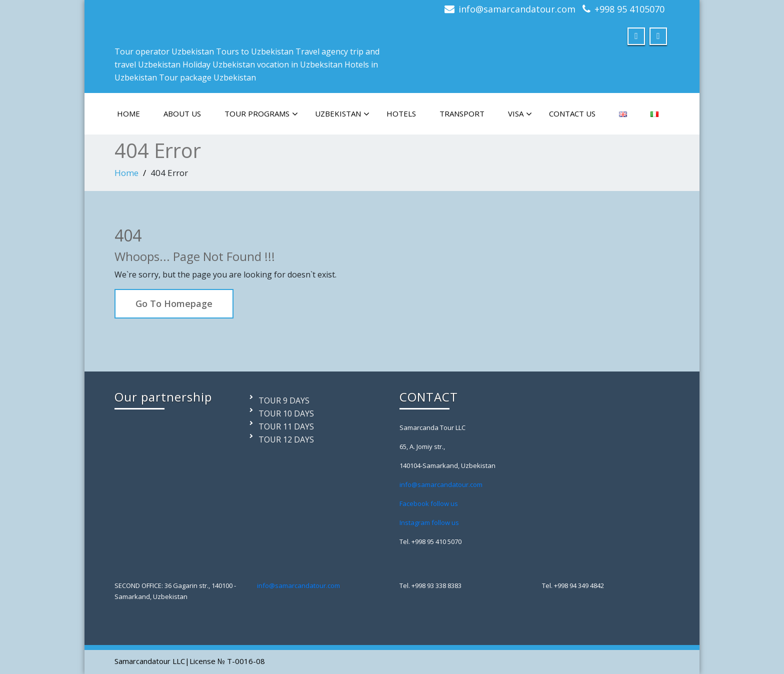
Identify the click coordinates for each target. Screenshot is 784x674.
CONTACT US (572, 113)
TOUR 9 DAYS (284, 400)
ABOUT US (182, 113)
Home (126, 173)
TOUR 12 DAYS (286, 439)
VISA (520, 114)
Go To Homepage (174, 303)
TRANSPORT (462, 113)
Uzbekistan (342, 114)
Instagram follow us (429, 522)
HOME (128, 113)
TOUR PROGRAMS (261, 114)
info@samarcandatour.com (517, 9)
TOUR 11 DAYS (286, 426)
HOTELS (401, 113)
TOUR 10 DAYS (286, 413)
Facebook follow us (429, 503)
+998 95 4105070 (629, 9)
